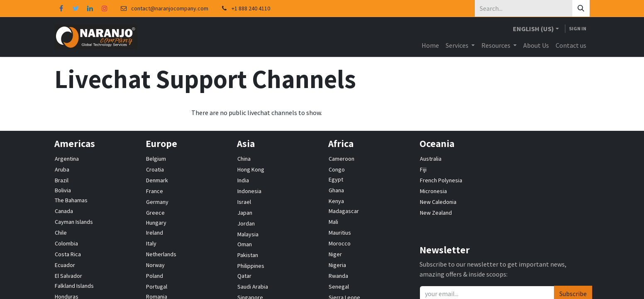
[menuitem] (430, 45)
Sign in (578, 28)
